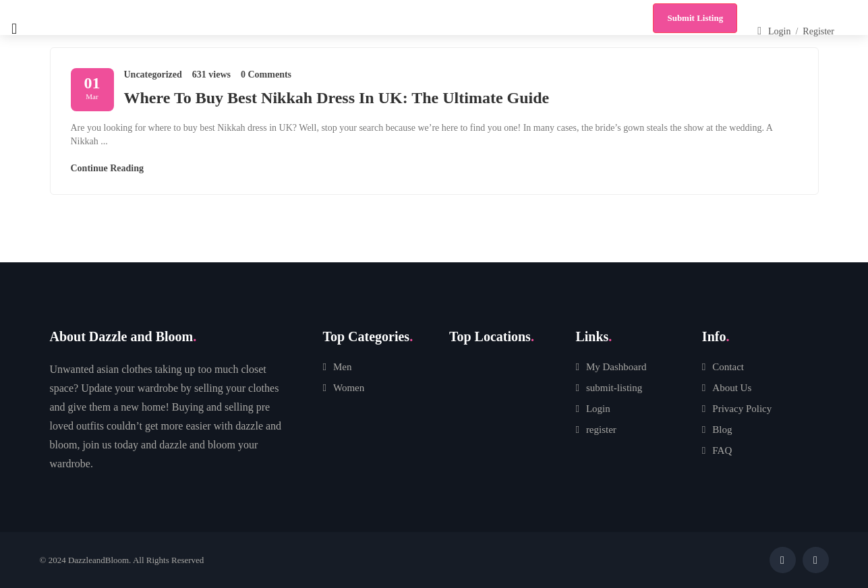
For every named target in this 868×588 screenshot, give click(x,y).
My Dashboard (616, 367)
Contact (728, 367)
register (601, 430)
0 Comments (266, 75)
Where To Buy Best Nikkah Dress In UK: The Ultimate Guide (337, 98)
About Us (732, 388)
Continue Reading (108, 168)
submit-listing (614, 388)
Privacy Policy (742, 409)
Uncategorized (153, 75)
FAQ (722, 450)
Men (343, 367)
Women (349, 388)
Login (598, 409)
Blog (722, 430)
